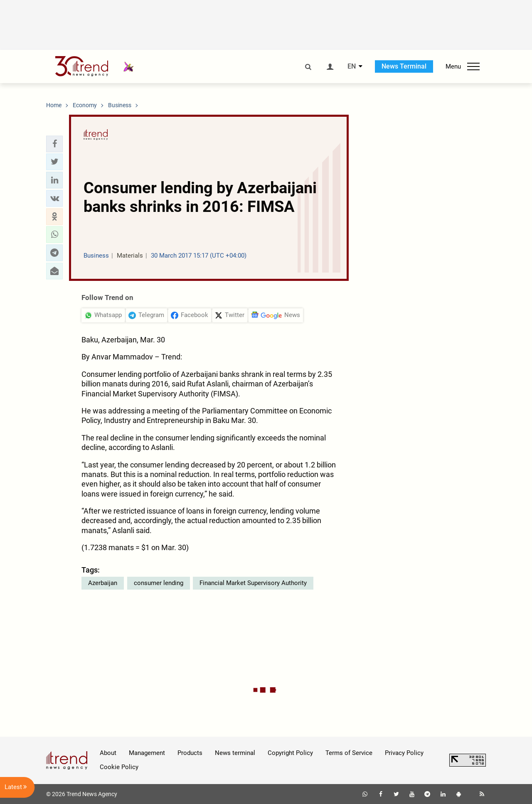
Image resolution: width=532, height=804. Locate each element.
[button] (54, 144)
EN (352, 66)
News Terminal (404, 66)
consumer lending (159, 583)
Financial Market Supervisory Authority (253, 583)
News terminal (235, 753)
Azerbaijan (103, 583)
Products (190, 753)
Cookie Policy (119, 767)
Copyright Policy (290, 753)
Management (147, 753)
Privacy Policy (404, 753)
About (108, 753)
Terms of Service (349, 753)
